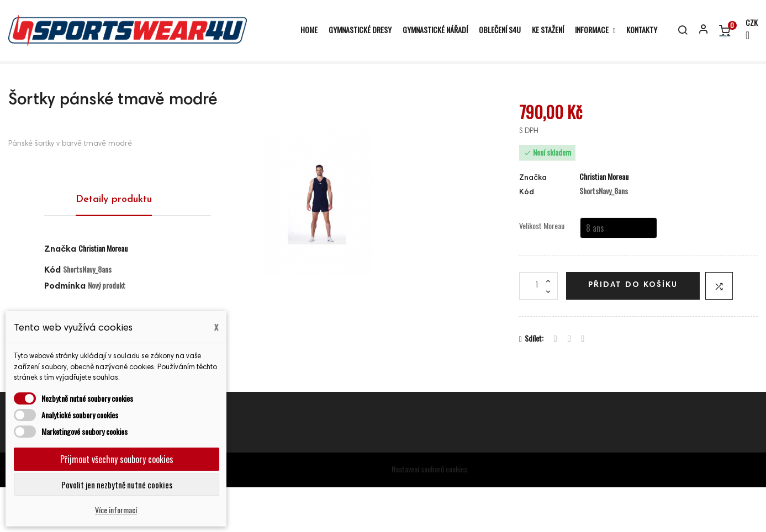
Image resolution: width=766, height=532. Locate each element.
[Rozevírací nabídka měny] (747, 30)
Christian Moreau (103, 293)
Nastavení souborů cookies (429, 514)
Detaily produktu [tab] (114, 245)
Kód (527, 238)
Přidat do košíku (633, 330)
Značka (60, 295)
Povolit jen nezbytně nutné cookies (117, 485)
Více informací (116, 510)
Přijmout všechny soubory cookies (117, 459)
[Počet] (538, 331)
